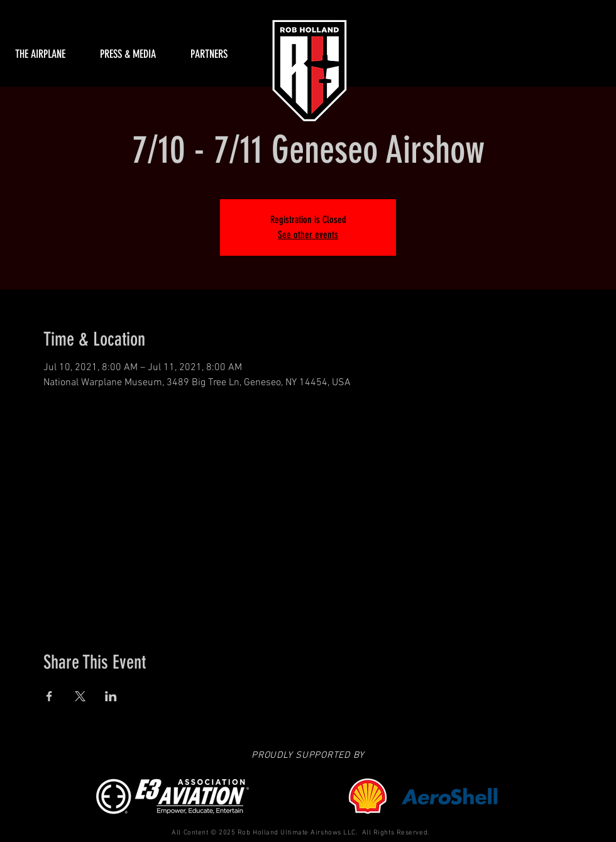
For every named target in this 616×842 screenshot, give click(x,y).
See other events (308, 235)
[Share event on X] (80, 696)
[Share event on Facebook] (49, 696)
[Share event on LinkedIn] (111, 696)
